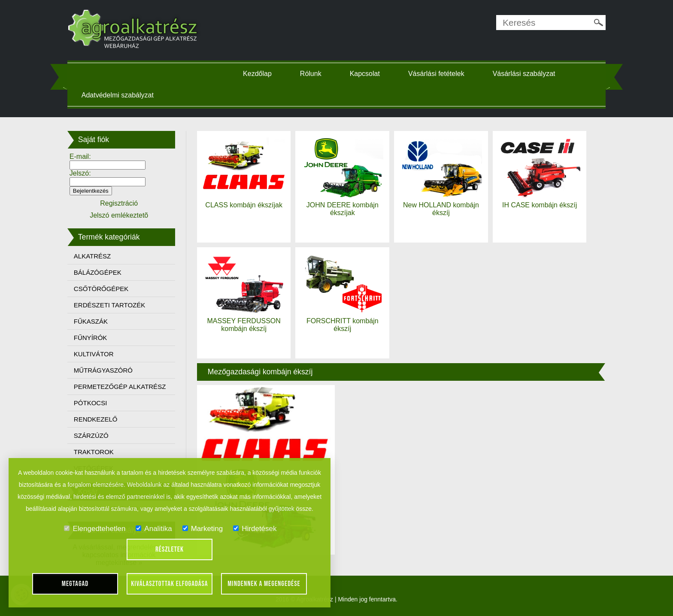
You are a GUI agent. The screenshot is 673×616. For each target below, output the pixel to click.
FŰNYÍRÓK (91, 338)
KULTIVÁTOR (94, 354)
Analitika (154, 529)
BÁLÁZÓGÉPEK (98, 272)
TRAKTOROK (94, 452)
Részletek (170, 549)
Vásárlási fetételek (436, 74)
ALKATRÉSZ (92, 256)
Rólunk (311, 74)
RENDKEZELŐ (96, 419)
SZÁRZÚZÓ (91, 435)
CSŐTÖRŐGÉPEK (101, 289)
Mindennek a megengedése (264, 584)
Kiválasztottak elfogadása (169, 584)
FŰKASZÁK (91, 321)
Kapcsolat (365, 74)
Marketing (203, 529)
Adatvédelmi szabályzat (118, 95)
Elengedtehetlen (95, 529)
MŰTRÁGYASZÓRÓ (103, 370)
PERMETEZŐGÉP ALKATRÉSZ (120, 387)
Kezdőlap (257, 74)
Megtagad (75, 584)
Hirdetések (255, 529)
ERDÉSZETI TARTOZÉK (109, 305)
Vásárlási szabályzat (524, 74)
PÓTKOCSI (91, 403)
